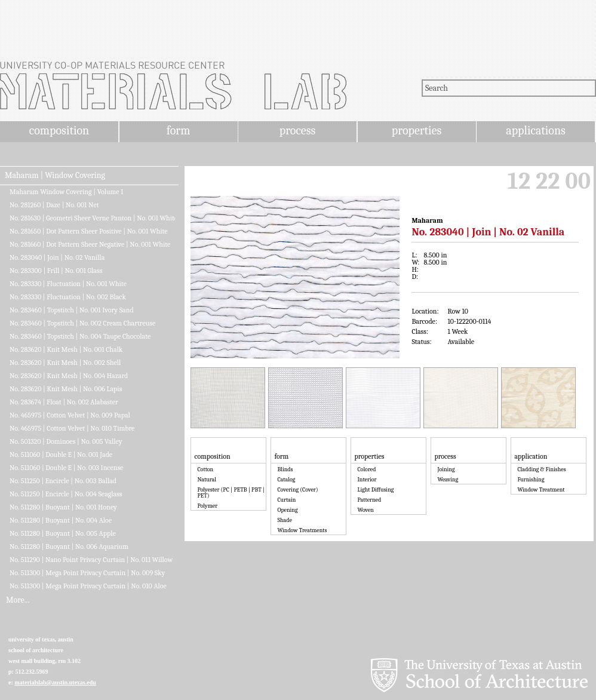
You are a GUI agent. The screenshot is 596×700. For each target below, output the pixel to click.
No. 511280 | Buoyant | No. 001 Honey (63, 507)
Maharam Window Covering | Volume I (66, 192)
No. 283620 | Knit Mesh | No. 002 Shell (65, 363)
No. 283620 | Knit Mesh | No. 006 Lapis (66, 389)
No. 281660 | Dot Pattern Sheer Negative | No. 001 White (90, 244)
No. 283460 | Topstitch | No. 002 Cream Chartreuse (82, 323)
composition (59, 131)
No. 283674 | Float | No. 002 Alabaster (64, 402)
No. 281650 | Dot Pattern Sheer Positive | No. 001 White (89, 231)
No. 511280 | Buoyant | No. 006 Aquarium (69, 547)
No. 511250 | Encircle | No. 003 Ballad (63, 481)
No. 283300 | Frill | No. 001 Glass (56, 271)
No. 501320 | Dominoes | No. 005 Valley (66, 441)
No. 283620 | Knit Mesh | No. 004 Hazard (69, 376)
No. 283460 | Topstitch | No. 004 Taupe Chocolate (80, 336)
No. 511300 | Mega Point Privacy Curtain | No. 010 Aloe (88, 586)
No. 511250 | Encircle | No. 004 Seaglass (66, 494)
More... (18, 600)
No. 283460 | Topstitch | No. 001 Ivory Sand (72, 310)
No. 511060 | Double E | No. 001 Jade (61, 455)
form (179, 131)
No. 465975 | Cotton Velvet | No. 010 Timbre (72, 428)
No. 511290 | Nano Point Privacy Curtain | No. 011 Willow (91, 560)
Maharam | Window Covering (55, 176)
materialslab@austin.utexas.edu (55, 682)
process (298, 131)
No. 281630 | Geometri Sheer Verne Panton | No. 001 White (92, 218)
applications (536, 131)
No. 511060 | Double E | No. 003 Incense (66, 468)
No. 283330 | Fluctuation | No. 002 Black (68, 297)
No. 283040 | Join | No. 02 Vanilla (57, 257)
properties (417, 131)
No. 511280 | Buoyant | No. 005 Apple (63, 533)
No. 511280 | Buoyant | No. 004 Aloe (61, 520)
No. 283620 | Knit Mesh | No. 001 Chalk (66, 349)
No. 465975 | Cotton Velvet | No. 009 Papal (70, 415)
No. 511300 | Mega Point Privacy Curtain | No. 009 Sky (87, 573)
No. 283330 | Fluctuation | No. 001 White (68, 284)
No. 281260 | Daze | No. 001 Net (54, 205)
